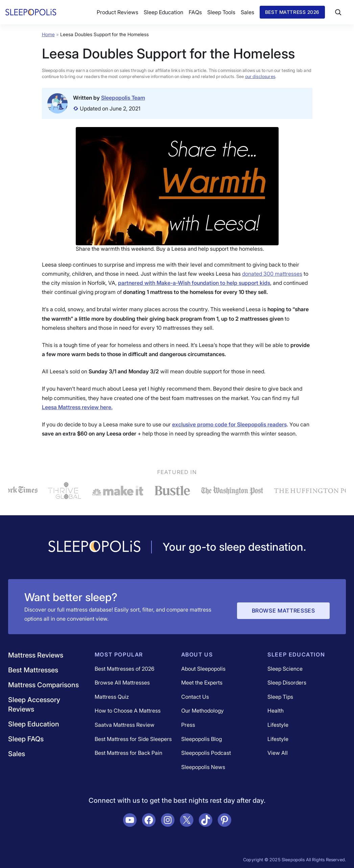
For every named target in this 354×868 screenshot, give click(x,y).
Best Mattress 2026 (292, 12)
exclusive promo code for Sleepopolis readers (229, 424)
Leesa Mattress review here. (77, 407)
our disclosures (260, 76)
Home (48, 34)
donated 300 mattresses (272, 274)
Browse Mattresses (284, 611)
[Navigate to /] (94, 547)
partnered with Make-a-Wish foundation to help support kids (194, 283)
